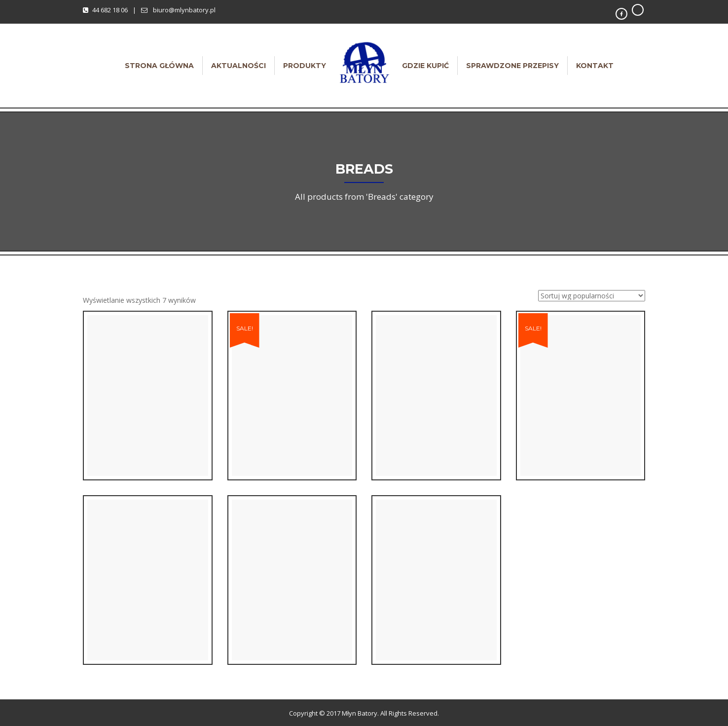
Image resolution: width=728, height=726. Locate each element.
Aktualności (238, 66)
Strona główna (159, 66)
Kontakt (595, 66)
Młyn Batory (360, 713)
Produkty (305, 66)
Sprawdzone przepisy (512, 66)
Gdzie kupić (425, 66)
